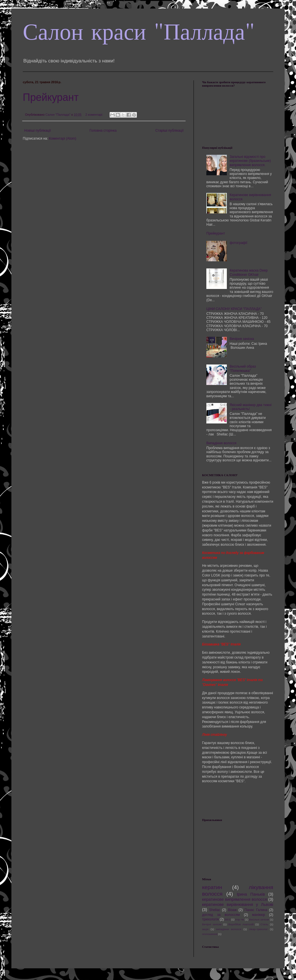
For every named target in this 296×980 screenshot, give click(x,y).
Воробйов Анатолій (241, 924)
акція (205, 929)
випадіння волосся (229, 929)
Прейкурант (51, 97)
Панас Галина (256, 910)
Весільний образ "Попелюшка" (243, 368)
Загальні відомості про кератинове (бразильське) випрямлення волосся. (250, 161)
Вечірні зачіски (212, 924)
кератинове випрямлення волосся (235, 899)
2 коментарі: (94, 115)
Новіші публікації (38, 131)
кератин (212, 887)
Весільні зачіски (259, 919)
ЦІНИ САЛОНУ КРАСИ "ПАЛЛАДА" (234, 309)
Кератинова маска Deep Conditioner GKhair (249, 272)
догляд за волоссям (221, 915)
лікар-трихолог (258, 929)
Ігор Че (240, 919)
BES (228, 919)
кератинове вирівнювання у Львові (238, 904)
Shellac (214, 910)
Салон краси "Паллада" (139, 32)
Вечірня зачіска (242, 339)
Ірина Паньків (251, 894)
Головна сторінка (103, 131)
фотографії (239, 243)
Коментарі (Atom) (63, 138)
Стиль (264, 924)
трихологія (210, 919)
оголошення (210, 934)
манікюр (259, 915)
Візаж (232, 910)
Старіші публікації (169, 131)
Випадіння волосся (221, 443)
